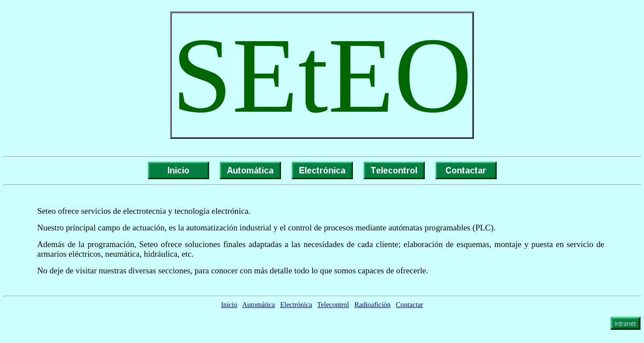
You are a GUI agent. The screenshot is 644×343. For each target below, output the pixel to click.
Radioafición (372, 305)
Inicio (229, 305)
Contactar (409, 305)
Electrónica (296, 305)
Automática (258, 305)
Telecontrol (333, 305)
